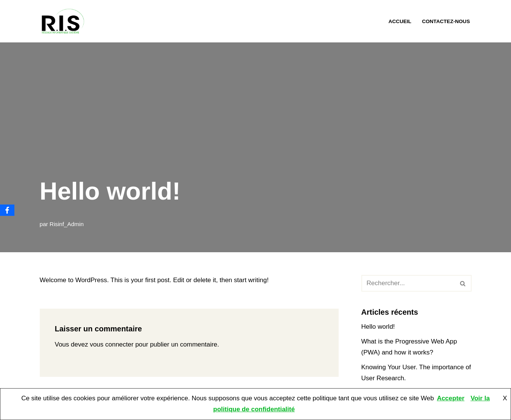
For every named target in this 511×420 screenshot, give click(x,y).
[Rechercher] (408, 283)
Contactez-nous (446, 21)
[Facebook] (7, 210)
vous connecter (112, 344)
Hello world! (378, 327)
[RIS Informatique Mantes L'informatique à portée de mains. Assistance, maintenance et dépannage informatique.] (64, 21)
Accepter (451, 398)
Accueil (400, 21)
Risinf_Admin (67, 224)
